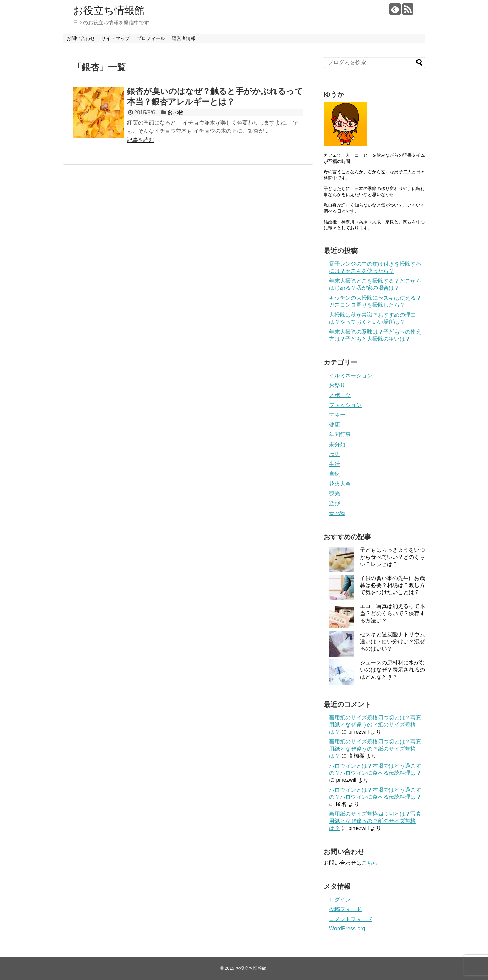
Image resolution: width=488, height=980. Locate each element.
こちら (370, 863)
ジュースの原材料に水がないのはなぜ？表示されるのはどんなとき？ (392, 670)
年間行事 (340, 435)
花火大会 (340, 484)
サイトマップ (116, 38)
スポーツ (340, 395)
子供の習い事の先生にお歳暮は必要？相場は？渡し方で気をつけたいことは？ (392, 585)
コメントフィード (351, 919)
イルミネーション (351, 375)
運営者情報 (184, 38)
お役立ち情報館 (109, 10)
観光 (334, 494)
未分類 (337, 444)
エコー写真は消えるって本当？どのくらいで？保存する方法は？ (392, 613)
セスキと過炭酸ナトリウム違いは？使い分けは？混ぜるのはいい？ (392, 642)
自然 (334, 474)
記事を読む (141, 140)
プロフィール (151, 38)
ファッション (345, 405)
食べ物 (176, 112)
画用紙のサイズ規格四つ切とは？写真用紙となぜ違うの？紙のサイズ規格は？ (375, 725)
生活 (334, 464)
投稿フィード (345, 909)
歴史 (334, 454)
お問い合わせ (81, 38)
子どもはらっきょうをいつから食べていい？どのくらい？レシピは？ (392, 557)
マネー (337, 415)
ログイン (340, 899)
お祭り (337, 385)
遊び (334, 503)
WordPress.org (347, 929)
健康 (334, 425)
